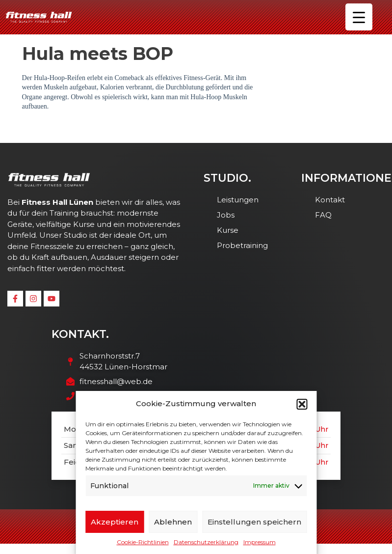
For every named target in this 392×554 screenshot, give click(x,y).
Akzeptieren (115, 522)
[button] (302, 404)
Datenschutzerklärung (206, 542)
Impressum (260, 542)
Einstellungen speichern (254, 522)
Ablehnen (173, 522)
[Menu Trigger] (359, 17)
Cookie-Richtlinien (143, 542)
